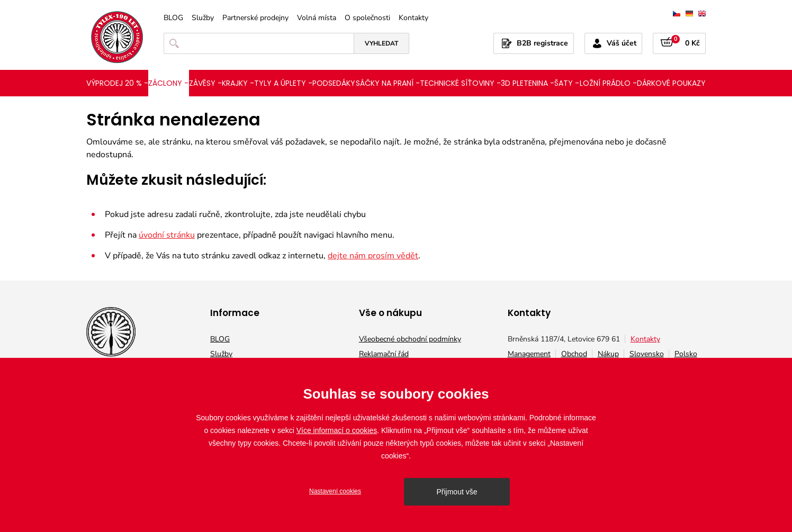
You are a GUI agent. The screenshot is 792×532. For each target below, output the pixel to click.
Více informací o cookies (337, 430)
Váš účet (622, 43)
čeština (677, 13)
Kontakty (413, 18)
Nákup (608, 354)
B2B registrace (542, 43)
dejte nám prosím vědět (373, 256)
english (702, 13)
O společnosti (367, 18)
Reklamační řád (384, 354)
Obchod (574, 354)
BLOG (173, 18)
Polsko (686, 354)
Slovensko (647, 354)
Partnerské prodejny (255, 18)
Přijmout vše (457, 492)
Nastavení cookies (335, 491)
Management (529, 354)
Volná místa (317, 18)
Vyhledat (381, 43)
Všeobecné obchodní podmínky (410, 339)
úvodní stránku (167, 235)
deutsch (689, 13)
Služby (203, 18)
